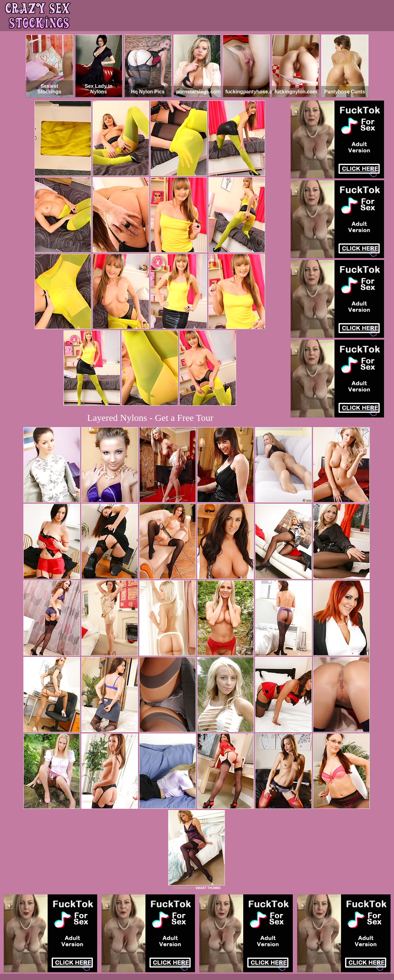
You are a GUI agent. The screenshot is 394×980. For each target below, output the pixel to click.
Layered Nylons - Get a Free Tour (150, 418)
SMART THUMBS (208, 888)
